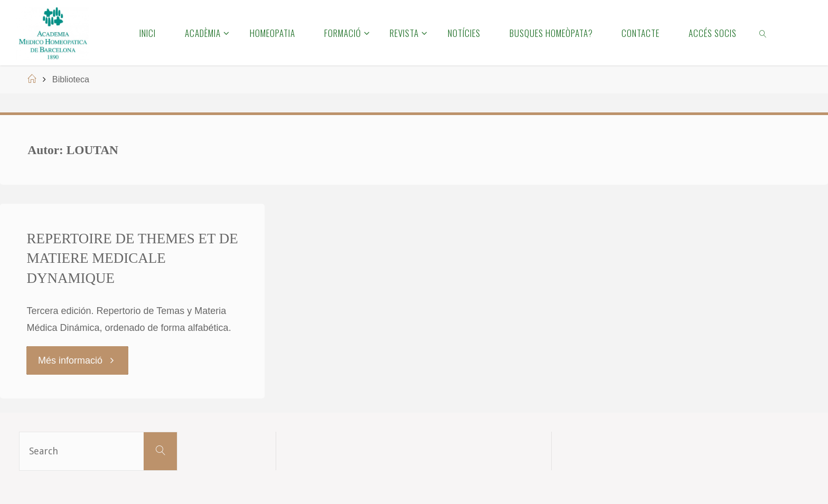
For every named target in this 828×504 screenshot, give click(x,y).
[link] (764, 33)
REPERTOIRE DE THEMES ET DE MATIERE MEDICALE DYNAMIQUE (132, 259)
